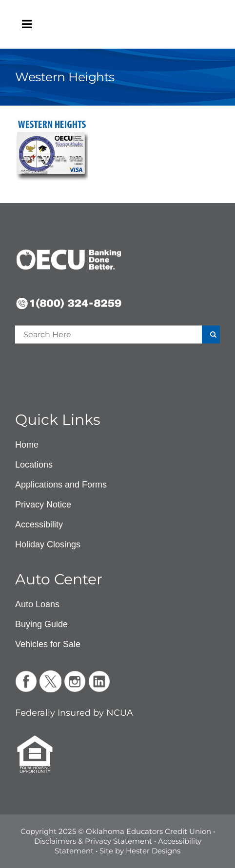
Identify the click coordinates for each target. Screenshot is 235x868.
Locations (34, 465)
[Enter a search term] (95, 335)
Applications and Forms (61, 485)
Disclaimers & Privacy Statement (93, 841)
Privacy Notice (43, 505)
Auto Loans (37, 604)
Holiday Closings (48, 544)
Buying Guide (41, 624)
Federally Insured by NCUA (74, 713)
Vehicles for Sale (48, 644)
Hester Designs (153, 851)
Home (27, 445)
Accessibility (39, 524)
